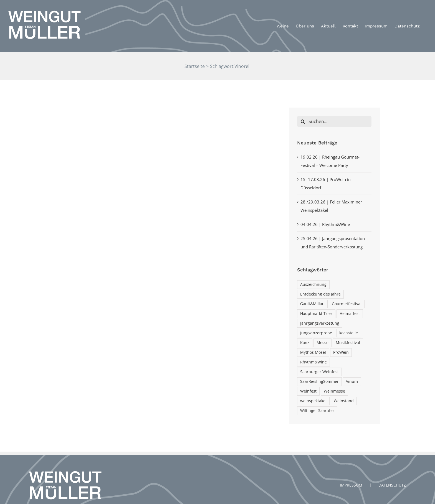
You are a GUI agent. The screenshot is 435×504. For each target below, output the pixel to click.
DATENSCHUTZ (392, 474)
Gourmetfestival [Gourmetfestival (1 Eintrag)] (347, 304)
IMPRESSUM (351, 474)
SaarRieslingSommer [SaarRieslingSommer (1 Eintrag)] (319, 382)
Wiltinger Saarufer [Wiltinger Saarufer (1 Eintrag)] (317, 411)
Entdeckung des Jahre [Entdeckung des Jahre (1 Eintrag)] (320, 294)
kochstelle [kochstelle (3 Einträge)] (349, 333)
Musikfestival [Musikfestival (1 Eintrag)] (348, 343)
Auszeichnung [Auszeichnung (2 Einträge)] (313, 285)
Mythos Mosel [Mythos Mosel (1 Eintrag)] (313, 353)
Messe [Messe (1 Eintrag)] (323, 343)
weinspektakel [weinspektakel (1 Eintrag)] (313, 401)
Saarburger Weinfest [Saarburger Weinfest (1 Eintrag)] (319, 372)
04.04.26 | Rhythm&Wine (325, 224)
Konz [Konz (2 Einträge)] (305, 343)
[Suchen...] (334, 121)
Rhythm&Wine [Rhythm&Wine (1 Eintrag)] (313, 362)
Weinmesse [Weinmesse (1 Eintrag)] (334, 391)
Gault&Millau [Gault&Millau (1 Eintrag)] (312, 304)
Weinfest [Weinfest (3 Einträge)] (308, 391)
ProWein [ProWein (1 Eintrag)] (341, 353)
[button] (423, 8)
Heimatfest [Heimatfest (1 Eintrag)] (350, 314)
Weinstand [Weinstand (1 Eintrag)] (344, 401)
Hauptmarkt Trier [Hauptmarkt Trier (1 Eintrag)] (316, 314)
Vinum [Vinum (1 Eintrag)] (352, 382)
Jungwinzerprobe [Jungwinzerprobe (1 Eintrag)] (316, 333)
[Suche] (303, 121)
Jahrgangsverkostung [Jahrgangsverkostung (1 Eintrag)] (320, 324)
